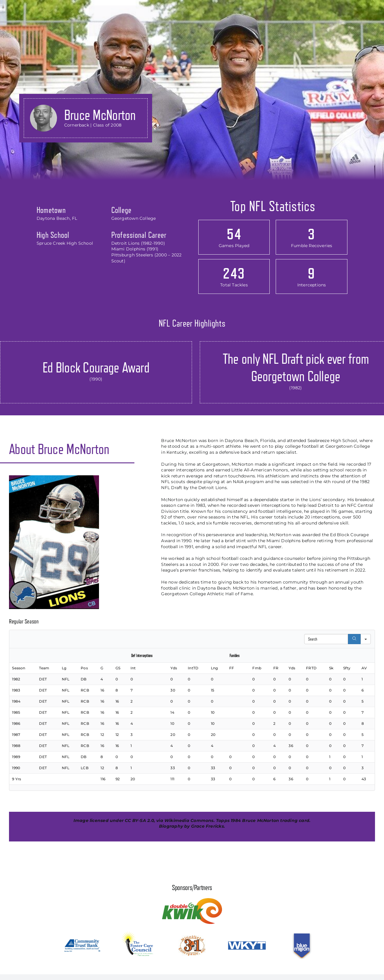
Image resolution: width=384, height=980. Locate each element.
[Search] (354, 639)
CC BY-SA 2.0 (139, 820)
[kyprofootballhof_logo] (39, 7)
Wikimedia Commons (189, 820)
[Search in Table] (326, 639)
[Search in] (366, 639)
